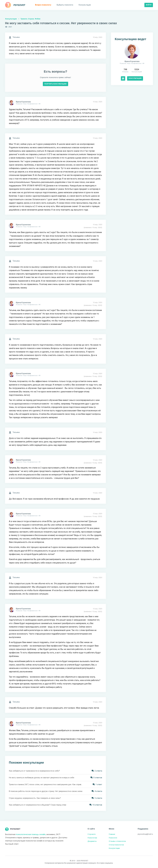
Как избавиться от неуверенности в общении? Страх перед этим (37, 805)
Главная (112, 834)
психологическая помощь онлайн (31, 834)
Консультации (11, 19)
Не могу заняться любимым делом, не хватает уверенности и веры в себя (42, 778)
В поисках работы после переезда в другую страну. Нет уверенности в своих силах (46, 791)
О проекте (92, 834)
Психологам (92, 838)
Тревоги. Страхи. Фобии (30, 19)
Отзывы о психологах (117, 841)
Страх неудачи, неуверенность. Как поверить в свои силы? (35, 798)
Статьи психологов (116, 845)
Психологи (113, 838)
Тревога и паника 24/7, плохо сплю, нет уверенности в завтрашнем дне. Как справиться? (46, 784)
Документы (92, 841)
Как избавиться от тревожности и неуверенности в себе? (34, 771)
